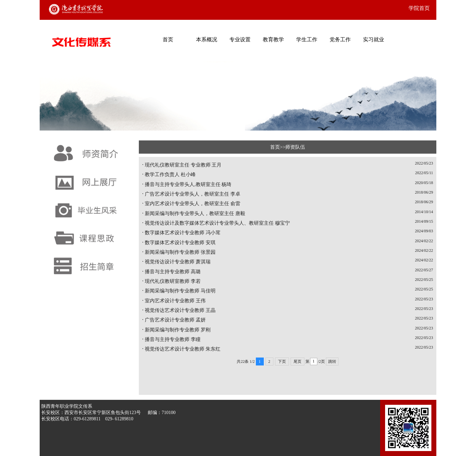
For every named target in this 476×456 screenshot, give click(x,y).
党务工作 (340, 39)
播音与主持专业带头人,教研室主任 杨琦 (188, 184)
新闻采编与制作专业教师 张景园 (180, 252)
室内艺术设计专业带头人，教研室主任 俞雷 (193, 204)
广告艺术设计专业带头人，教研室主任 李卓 (193, 194)
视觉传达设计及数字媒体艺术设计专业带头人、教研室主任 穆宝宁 (217, 223)
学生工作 (307, 39)
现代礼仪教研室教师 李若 (173, 281)
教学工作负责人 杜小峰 (170, 174)
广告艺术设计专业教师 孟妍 (175, 320)
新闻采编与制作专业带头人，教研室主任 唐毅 (195, 213)
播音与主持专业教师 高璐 (173, 272)
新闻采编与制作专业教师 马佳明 (180, 291)
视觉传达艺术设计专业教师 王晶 (180, 310)
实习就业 (374, 39)
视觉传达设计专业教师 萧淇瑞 (178, 262)
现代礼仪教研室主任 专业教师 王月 (183, 165)
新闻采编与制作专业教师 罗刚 (178, 330)
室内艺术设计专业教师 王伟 (175, 301)
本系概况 (207, 39)
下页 (282, 361)
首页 (168, 39)
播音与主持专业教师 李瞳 (173, 339)
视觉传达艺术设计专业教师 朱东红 (183, 349)
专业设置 (240, 39)
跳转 (332, 361)
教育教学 (273, 39)
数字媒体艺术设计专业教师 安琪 (180, 243)
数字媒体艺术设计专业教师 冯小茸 (183, 233)
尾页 (297, 361)
